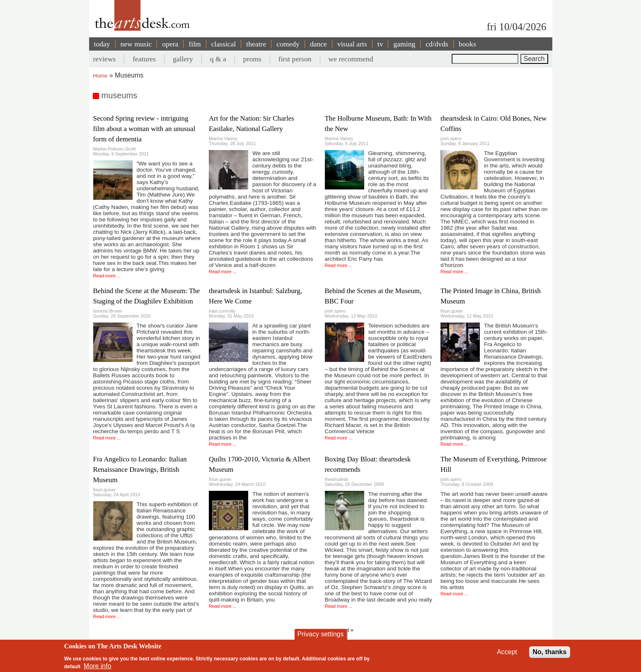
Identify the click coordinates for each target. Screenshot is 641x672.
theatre (256, 44)
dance (318, 44)
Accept (507, 652)
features (144, 59)
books (467, 44)
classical (224, 44)
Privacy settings (320, 634)
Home (100, 76)
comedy (288, 44)
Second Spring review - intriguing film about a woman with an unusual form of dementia (144, 129)
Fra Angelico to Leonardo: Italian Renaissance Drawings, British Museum (140, 469)
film (195, 44)
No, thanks (550, 652)
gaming (404, 44)
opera (170, 44)
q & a (218, 59)
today (102, 44)
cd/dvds (437, 44)
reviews (105, 59)
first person (295, 59)
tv (380, 44)
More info (98, 666)
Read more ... (107, 276)
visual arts (352, 44)
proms (252, 59)
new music (136, 44)
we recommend (351, 59)
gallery (183, 59)
